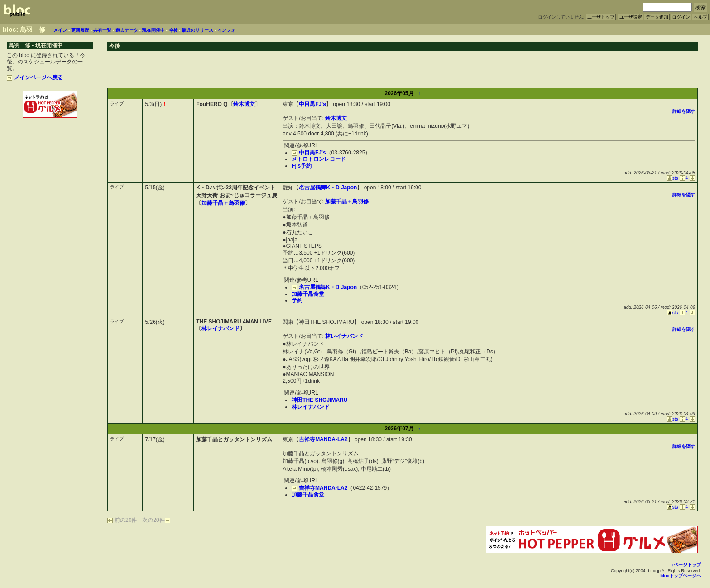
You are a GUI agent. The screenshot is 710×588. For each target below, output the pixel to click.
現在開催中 (154, 30)
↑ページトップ (686, 565)
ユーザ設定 (631, 17)
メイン (60, 30)
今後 (173, 30)
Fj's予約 (302, 166)
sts (673, 178)
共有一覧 (102, 30)
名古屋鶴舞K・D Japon (328, 188)
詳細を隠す (684, 111)
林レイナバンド (221, 328)
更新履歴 (80, 30)
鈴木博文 (244, 104)
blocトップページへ (681, 576)
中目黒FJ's (312, 104)
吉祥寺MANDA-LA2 (323, 439)
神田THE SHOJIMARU (319, 400)
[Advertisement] (50, 140)
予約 (297, 300)
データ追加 (657, 17)
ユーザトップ (601, 17)
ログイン (681, 17)
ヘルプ (700, 17)
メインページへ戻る (35, 77)
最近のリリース (197, 30)
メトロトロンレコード (319, 159)
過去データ (127, 30)
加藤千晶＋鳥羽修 (223, 203)
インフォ (226, 30)
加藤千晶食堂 (308, 294)
